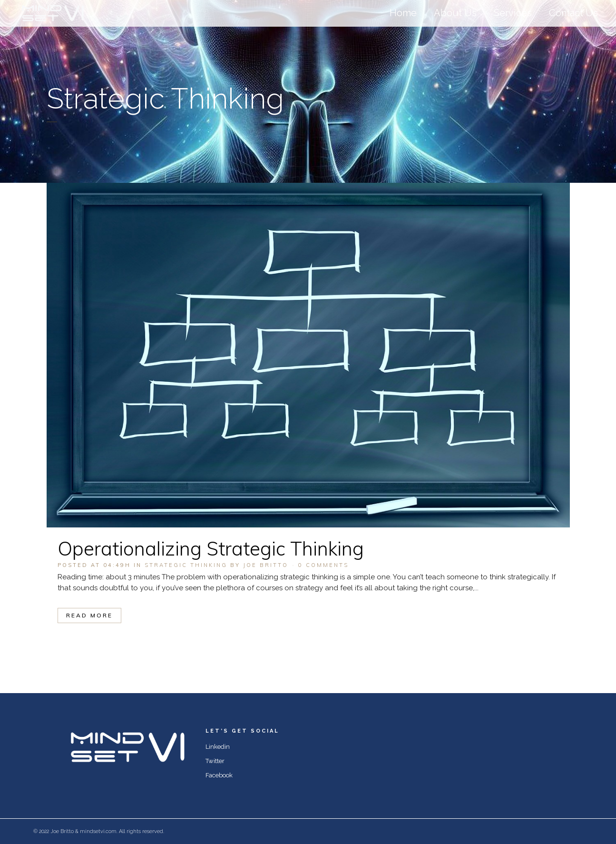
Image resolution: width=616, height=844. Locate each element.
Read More (89, 615)
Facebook (219, 775)
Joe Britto (266, 565)
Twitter (215, 761)
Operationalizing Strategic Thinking (211, 548)
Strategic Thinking (186, 565)
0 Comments (323, 565)
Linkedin (218, 747)
